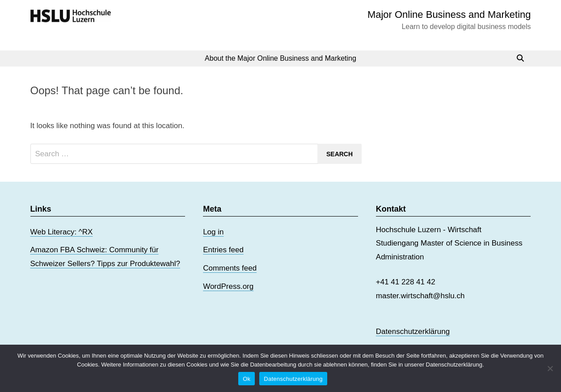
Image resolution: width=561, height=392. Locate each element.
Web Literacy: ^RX (62, 232)
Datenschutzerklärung (413, 332)
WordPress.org (228, 286)
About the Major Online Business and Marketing (280, 58)
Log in (213, 232)
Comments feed (230, 268)
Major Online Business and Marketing (449, 15)
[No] (550, 368)
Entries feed (223, 250)
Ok (247, 379)
